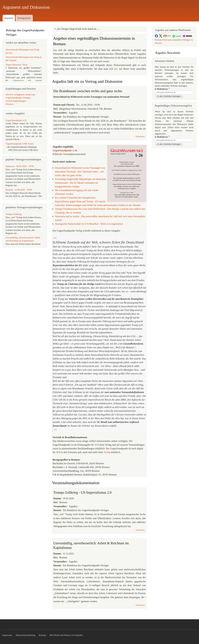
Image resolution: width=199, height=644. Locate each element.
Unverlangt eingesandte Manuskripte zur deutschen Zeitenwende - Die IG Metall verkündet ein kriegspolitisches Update (80, 183)
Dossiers (9, 104)
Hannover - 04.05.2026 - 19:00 (20, 166)
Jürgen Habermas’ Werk (16, 65)
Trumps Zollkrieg (14, 214)
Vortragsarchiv (24, 18)
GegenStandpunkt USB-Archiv (20, 144)
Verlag (107, 452)
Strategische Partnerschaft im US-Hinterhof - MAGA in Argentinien (89, 224)
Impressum (7, 635)
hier (117, 69)
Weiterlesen (140, 137)
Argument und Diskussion (26, 7)
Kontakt (42, 635)
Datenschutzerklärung (25, 635)
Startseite (9, 18)
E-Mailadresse (161, 89)
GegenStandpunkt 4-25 (16, 120)
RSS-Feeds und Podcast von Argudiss (66, 635)
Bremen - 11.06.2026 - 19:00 (19, 190)
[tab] (99, 29)
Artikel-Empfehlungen (16, 101)
